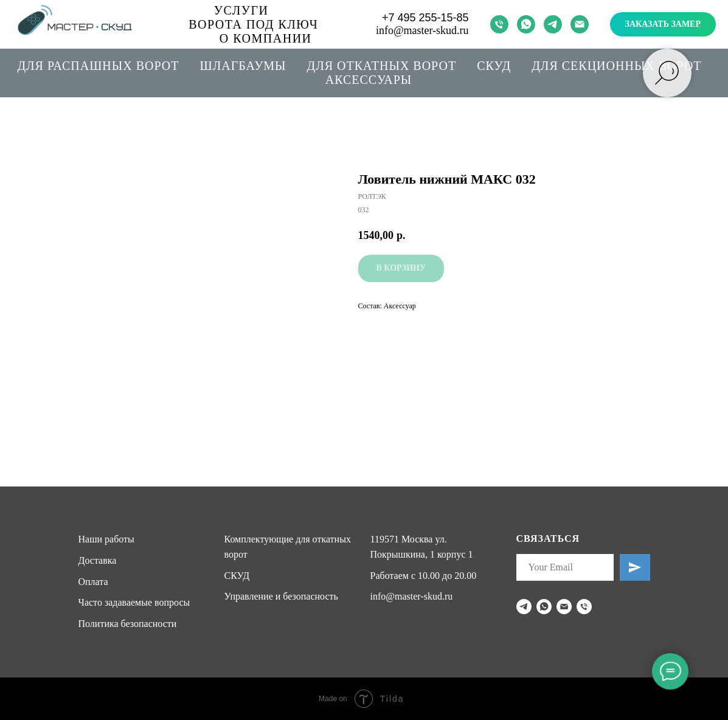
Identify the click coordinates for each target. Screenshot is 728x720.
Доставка (98, 560)
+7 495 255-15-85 (425, 18)
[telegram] (553, 24)
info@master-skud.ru (422, 30)
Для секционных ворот (616, 66)
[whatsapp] (526, 24)
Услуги (241, 10)
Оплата (93, 582)
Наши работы (106, 539)
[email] (580, 24)
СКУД (494, 66)
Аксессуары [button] (369, 80)
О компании (266, 38)
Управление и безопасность (281, 596)
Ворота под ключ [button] (253, 24)
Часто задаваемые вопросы (134, 602)
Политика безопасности (128, 624)
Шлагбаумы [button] (243, 66)
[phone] (499, 24)
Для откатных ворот (382, 66)
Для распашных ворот (98, 66)
